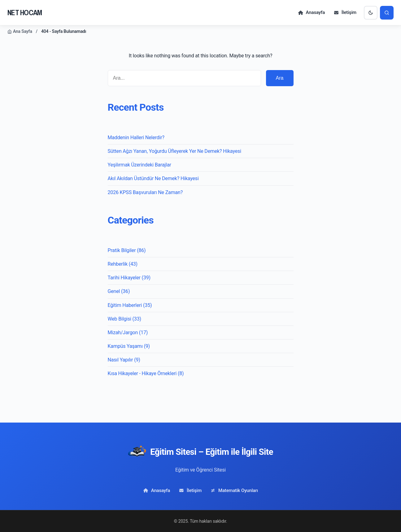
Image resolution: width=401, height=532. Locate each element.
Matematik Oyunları (234, 490)
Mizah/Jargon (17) (128, 332)
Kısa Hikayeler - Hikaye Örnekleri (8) (146, 373)
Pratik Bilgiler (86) (127, 250)
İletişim (345, 12)
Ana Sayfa (20, 31)
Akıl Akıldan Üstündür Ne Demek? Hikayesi (153, 178)
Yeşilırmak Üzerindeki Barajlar (139, 165)
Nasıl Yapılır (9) (124, 360)
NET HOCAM (25, 12)
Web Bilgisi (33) (124, 319)
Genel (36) (119, 291)
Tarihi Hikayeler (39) (129, 278)
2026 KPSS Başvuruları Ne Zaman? (145, 192)
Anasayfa (311, 12)
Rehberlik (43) (123, 264)
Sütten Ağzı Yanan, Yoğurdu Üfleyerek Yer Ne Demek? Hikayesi (174, 151)
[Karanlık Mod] (371, 13)
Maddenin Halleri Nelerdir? (136, 137)
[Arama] (387, 13)
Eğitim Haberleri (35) (130, 305)
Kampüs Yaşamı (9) (129, 346)
